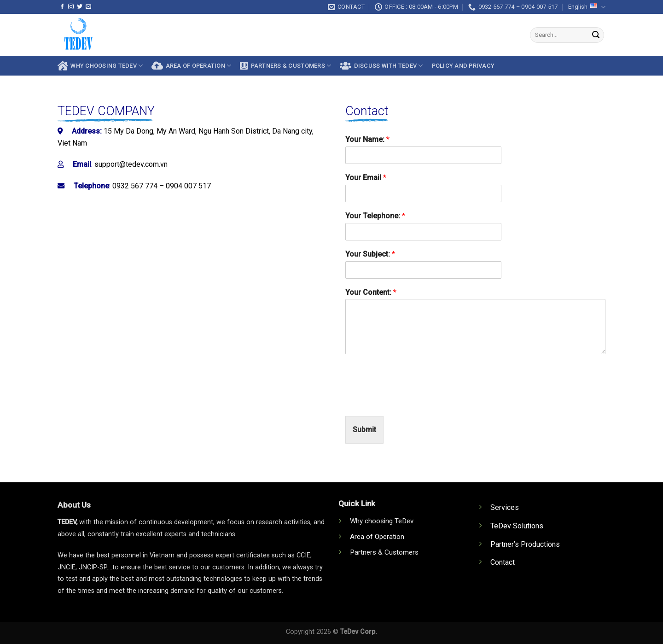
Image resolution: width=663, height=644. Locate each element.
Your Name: (367, 139)
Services (505, 507)
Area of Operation (377, 537)
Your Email (366, 178)
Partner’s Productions (525, 544)
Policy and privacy (463, 66)
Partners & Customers (285, 66)
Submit (364, 430)
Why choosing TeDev (100, 66)
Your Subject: (370, 254)
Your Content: (371, 292)
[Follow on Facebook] (62, 7)
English (587, 7)
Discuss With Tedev (381, 66)
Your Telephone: (375, 216)
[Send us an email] (88, 7)
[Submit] (596, 35)
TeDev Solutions (517, 526)
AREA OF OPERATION (191, 66)
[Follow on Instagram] (71, 7)
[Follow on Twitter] (80, 7)
